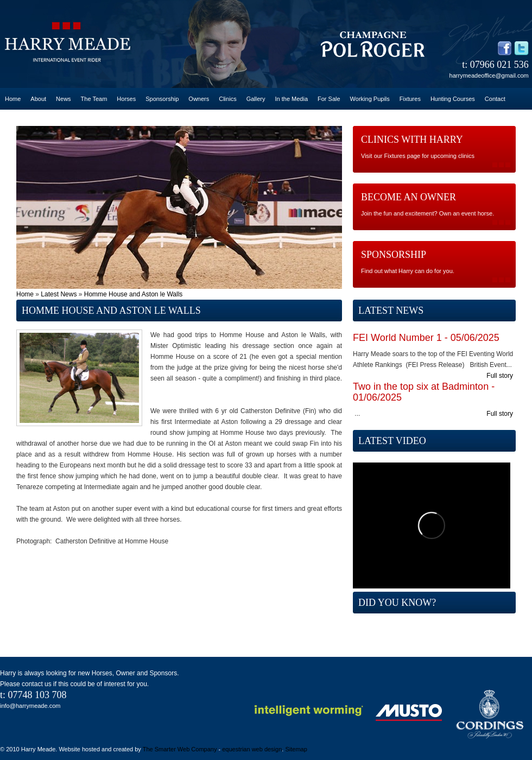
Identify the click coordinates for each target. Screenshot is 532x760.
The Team (94, 99)
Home (13, 99)
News (64, 99)
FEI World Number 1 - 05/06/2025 (426, 338)
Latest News (59, 294)
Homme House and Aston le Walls (134, 294)
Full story (500, 376)
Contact (495, 99)
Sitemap (296, 749)
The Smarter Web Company (180, 749)
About (38, 99)
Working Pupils (370, 99)
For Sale (329, 99)
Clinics (227, 99)
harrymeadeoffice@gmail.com (489, 75)
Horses (126, 99)
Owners (199, 99)
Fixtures (410, 99)
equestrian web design (252, 749)
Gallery (256, 99)
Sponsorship (162, 99)
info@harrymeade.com (30, 706)
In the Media (291, 99)
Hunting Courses (453, 99)
